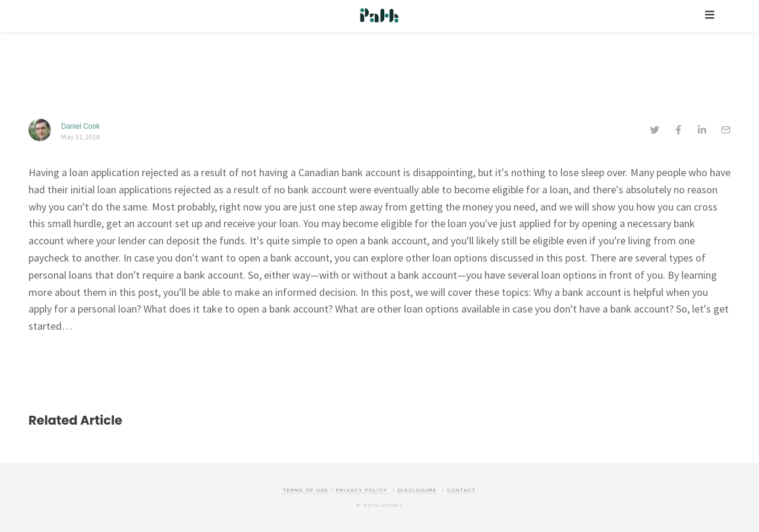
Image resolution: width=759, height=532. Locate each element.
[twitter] (655, 131)
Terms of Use (306, 490)
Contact (462, 490)
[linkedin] (702, 131)
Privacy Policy (362, 490)
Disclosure (417, 490)
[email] (726, 131)
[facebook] (678, 131)
